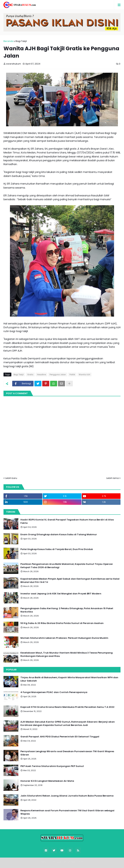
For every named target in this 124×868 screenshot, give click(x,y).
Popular (11, 670)
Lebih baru (11, 478)
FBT (83, 862)
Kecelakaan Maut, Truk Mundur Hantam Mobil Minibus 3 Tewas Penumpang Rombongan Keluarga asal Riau (67, 654)
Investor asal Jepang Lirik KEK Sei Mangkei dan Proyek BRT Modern (61, 594)
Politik (72, 375)
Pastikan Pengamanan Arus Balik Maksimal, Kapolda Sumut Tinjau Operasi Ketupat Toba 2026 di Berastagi (67, 566)
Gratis (30, 375)
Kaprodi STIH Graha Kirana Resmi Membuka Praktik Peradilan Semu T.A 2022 (67, 707)
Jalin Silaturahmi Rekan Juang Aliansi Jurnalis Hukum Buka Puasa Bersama (67, 796)
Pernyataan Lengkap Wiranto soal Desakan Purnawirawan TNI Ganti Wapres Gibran (67, 753)
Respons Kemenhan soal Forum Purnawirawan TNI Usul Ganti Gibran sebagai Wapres (67, 812)
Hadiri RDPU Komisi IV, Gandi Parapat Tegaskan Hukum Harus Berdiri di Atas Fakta (67, 521)
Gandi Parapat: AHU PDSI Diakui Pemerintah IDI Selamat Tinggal (60, 737)
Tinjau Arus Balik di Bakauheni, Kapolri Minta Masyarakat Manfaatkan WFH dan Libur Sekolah (69, 679)
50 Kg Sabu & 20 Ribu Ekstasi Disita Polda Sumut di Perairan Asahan (62, 623)
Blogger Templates (64, 862)
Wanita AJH (84, 375)
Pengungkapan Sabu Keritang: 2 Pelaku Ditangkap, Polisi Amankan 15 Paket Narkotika (67, 610)
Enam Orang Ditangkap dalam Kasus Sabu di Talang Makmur (59, 535)
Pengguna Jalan (58, 375)
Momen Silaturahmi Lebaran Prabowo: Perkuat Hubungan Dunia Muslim (64, 638)
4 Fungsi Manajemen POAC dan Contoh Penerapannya (54, 692)
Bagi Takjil (21, 41)
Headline (41, 375)
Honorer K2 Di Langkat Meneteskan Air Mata (47, 781)
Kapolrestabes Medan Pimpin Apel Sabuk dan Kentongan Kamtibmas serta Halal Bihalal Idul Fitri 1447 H (70, 580)
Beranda (8, 41)
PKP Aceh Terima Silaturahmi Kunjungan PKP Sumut (52, 766)
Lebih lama (113, 478)
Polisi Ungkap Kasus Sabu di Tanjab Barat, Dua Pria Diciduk (57, 549)
